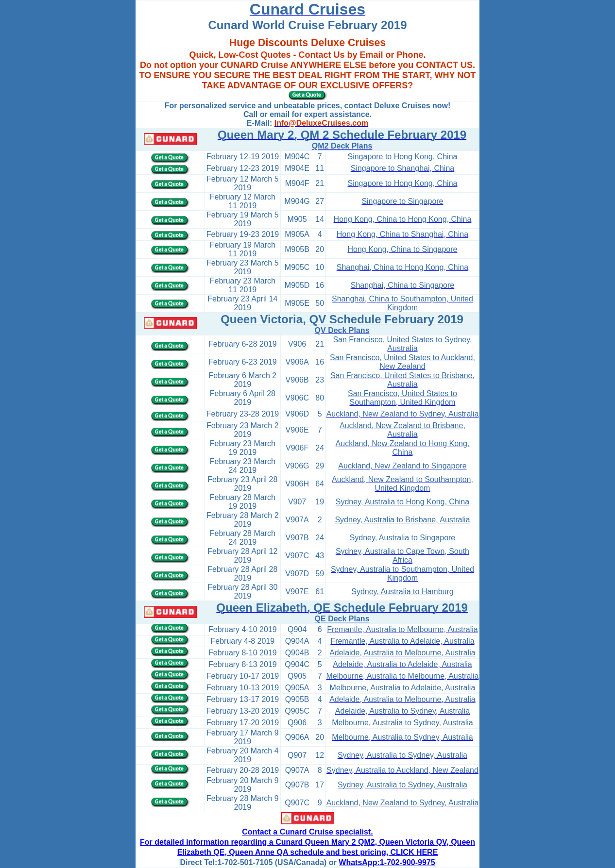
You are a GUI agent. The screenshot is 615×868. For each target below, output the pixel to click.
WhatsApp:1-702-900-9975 (387, 862)
